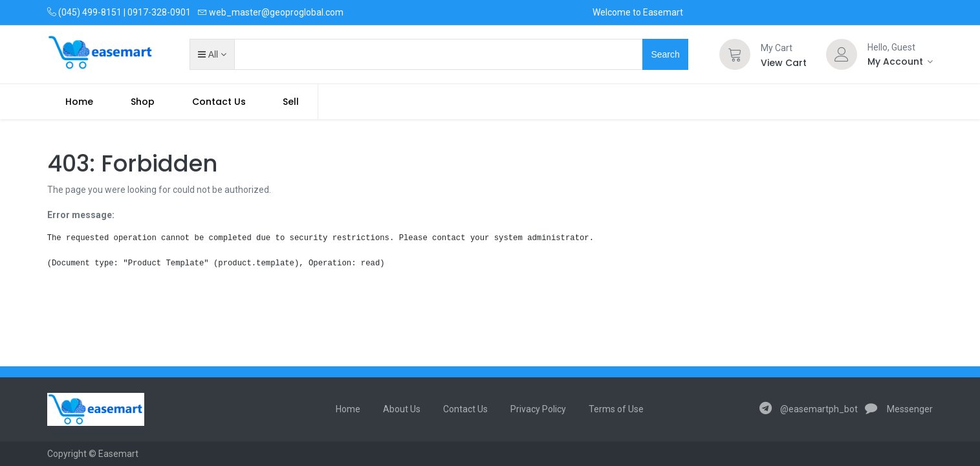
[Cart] (735, 54)
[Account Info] (900, 61)
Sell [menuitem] (291, 102)
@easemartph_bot (809, 409)
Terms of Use (616, 409)
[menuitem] (80, 102)
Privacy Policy (538, 409)
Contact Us (465, 409)
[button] (212, 54)
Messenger (899, 409)
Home (348, 409)
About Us (402, 409)
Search (665, 54)
